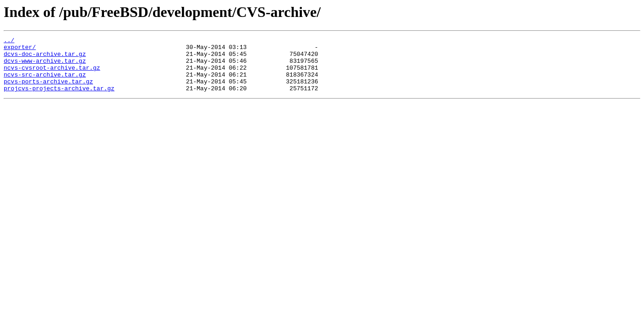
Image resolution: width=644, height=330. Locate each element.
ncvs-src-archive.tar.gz (45, 82)
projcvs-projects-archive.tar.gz (59, 99)
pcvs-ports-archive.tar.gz (48, 91)
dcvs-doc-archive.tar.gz (45, 58)
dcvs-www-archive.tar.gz (45, 66)
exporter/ (20, 49)
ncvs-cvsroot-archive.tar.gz (52, 74)
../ (9, 41)
